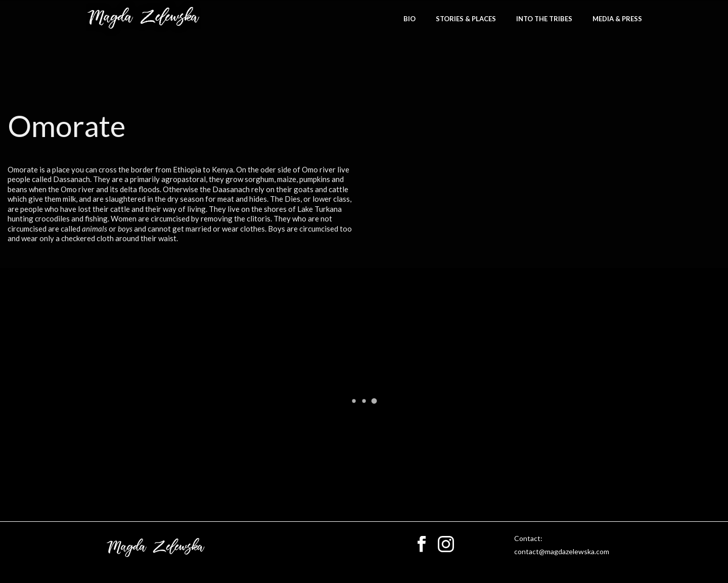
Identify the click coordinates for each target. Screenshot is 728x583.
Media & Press (617, 19)
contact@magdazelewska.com (562, 551)
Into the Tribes (544, 19)
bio (409, 19)
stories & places (466, 19)
